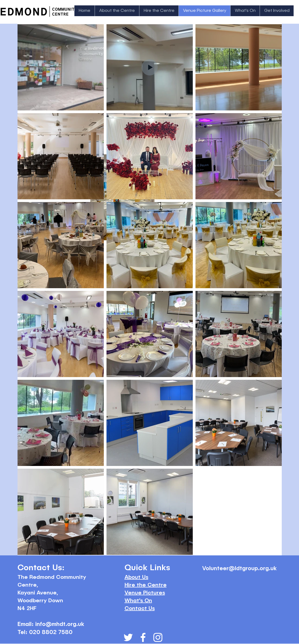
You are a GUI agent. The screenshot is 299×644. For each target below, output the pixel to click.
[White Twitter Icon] (128, 637)
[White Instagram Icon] (158, 637)
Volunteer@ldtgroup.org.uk (239, 569)
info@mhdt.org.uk (60, 624)
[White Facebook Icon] (143, 637)
